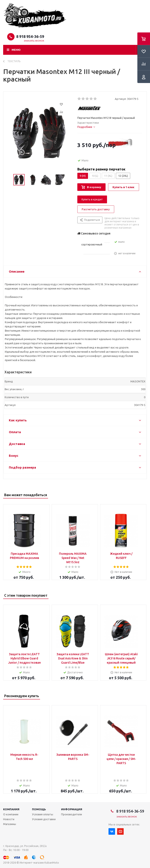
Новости (9, 819)
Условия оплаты (43, 814)
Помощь (39, 809)
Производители (72, 814)
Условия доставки (44, 819)
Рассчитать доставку (96, 209)
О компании (11, 814)
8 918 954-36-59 (30, 36)
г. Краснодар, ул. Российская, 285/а (25, 846)
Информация (72, 809)
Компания (11, 809)
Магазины (10, 824)
